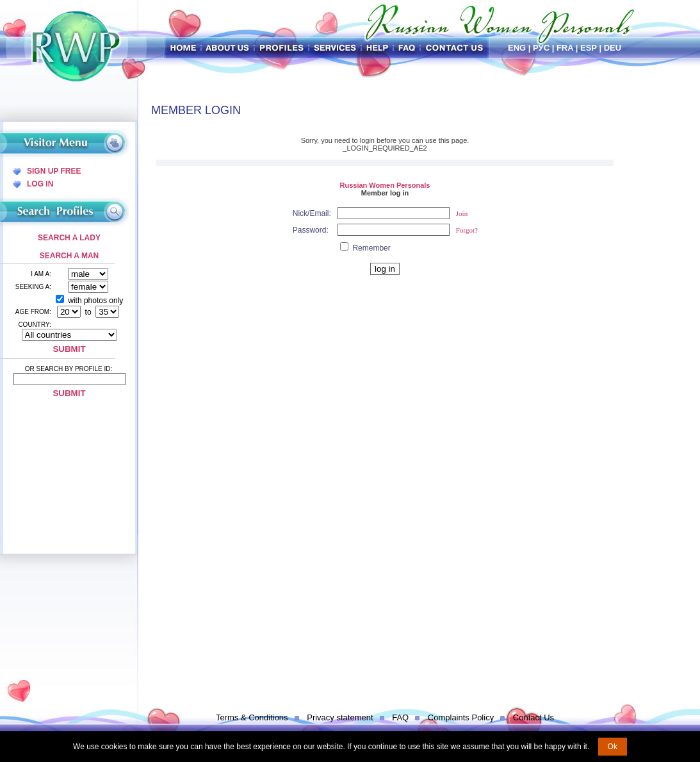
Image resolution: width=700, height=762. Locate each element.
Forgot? (467, 230)
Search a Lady (69, 238)
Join (462, 213)
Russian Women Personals (385, 185)
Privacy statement (340, 717)
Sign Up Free (54, 171)
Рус (541, 48)
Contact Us (533, 717)
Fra (565, 48)
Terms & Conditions (252, 717)
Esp (589, 48)
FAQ (400, 717)
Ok (613, 747)
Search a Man (69, 256)
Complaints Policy (461, 717)
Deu (613, 48)
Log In (40, 184)
